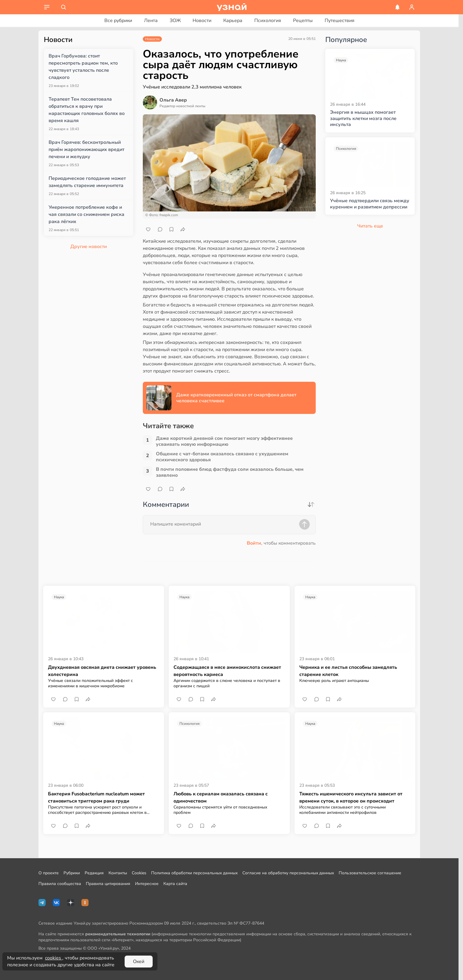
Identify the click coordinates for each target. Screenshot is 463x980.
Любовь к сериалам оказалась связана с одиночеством (221, 797)
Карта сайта (175, 884)
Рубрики (72, 873)
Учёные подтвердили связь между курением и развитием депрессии (370, 204)
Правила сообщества (60, 884)
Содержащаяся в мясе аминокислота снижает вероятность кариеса (227, 671)
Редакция (94, 873)
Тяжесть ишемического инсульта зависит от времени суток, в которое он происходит (351, 797)
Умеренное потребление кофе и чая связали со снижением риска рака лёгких (86, 214)
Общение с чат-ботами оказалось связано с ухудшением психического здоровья (222, 457)
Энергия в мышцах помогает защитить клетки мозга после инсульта (363, 119)
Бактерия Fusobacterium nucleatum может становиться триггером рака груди (96, 797)
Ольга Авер (173, 100)
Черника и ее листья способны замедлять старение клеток (348, 671)
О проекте (49, 873)
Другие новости (89, 247)
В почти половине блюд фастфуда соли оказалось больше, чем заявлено (230, 472)
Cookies (139, 873)
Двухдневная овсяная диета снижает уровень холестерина (102, 671)
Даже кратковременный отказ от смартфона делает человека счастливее (236, 398)
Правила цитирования (108, 884)
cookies (54, 958)
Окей (139, 962)
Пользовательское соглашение (370, 873)
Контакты (118, 873)
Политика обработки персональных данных (194, 873)
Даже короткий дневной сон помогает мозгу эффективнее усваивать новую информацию (224, 441)
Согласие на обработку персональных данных (288, 873)
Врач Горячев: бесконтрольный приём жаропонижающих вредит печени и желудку (86, 149)
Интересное (147, 884)
